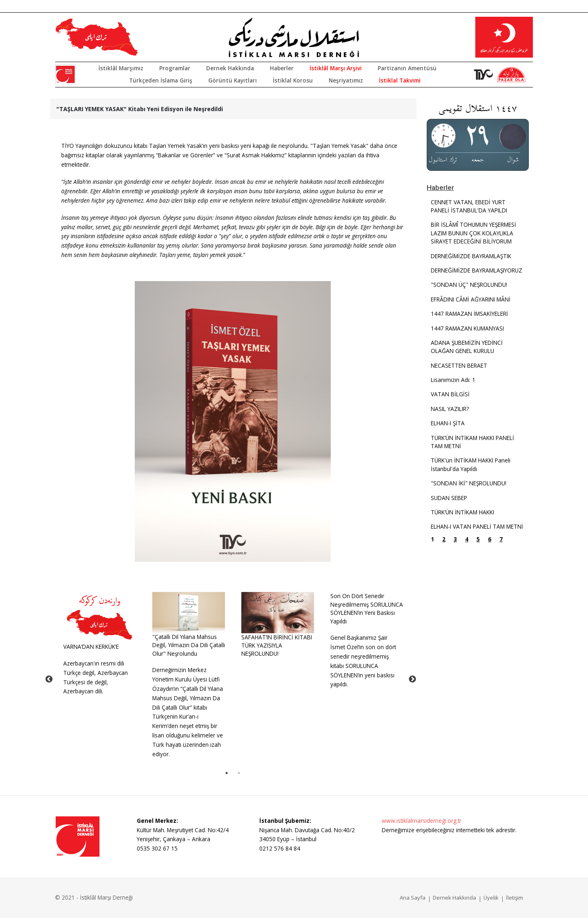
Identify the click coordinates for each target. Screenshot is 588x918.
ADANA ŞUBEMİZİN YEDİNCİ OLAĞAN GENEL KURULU (467, 347)
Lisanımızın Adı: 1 (453, 380)
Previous (49, 679)
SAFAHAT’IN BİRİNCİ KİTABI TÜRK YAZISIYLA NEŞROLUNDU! (277, 646)
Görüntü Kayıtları (233, 80)
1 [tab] (227, 773)
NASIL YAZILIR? (450, 409)
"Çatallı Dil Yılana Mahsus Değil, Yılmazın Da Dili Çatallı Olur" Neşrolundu (189, 645)
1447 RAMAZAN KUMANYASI (467, 328)
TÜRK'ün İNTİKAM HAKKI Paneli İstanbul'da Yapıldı (471, 464)
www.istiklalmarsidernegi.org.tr (422, 821)
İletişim (514, 898)
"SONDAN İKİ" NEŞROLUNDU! (469, 483)
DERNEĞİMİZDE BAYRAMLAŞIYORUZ (477, 270)
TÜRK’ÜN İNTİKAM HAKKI (462, 512)
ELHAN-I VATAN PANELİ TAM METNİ (477, 526)
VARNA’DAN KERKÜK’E (91, 647)
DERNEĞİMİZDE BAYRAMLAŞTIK (471, 256)
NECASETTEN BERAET (459, 365)
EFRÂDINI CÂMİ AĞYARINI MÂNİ (471, 299)
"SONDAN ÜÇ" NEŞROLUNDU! (469, 285)
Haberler (282, 68)
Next (412, 679)
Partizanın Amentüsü (407, 68)
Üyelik (491, 898)
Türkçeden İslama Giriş (161, 80)
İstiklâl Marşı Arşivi (336, 68)
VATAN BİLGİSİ (450, 394)
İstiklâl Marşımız (121, 68)
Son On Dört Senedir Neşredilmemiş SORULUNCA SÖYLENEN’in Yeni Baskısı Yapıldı (367, 608)
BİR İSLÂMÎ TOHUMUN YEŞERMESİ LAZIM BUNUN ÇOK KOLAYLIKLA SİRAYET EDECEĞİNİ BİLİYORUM (473, 233)
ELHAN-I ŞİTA (448, 423)
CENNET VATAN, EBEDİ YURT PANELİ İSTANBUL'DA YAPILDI (469, 206)
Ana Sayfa (413, 898)
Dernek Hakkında (230, 68)
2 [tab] (239, 773)
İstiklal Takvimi (400, 80)
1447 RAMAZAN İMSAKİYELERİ (469, 314)
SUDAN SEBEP (449, 498)
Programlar (175, 68)
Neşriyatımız (346, 80)
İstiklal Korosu (293, 80)
